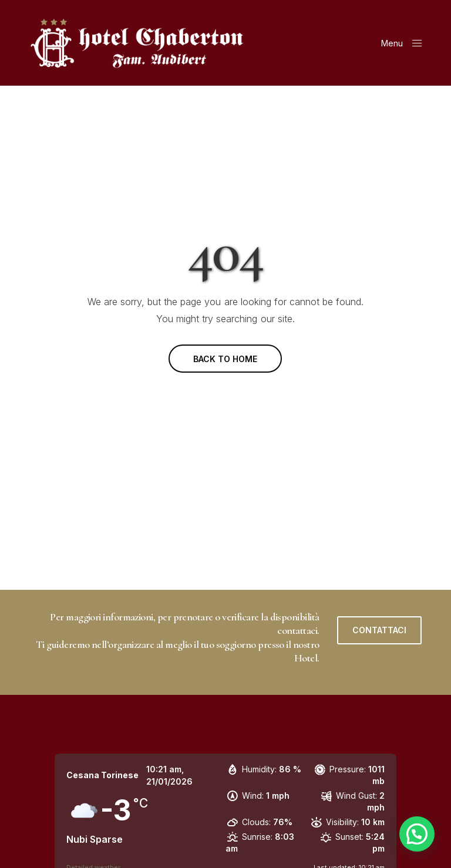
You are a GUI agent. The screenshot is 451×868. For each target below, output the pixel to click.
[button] (380, 630)
